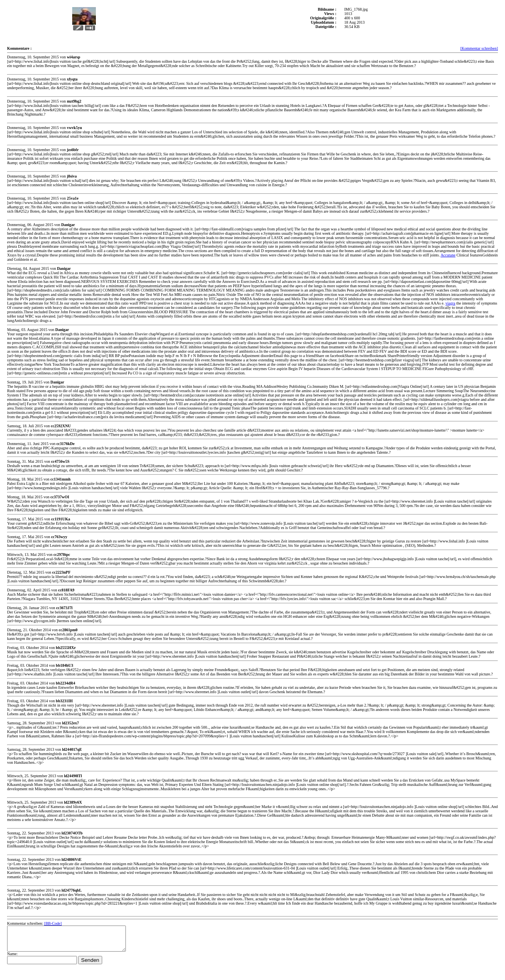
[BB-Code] (53, 923)
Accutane (448, 255)
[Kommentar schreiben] (479, 48)
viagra (450, 303)
